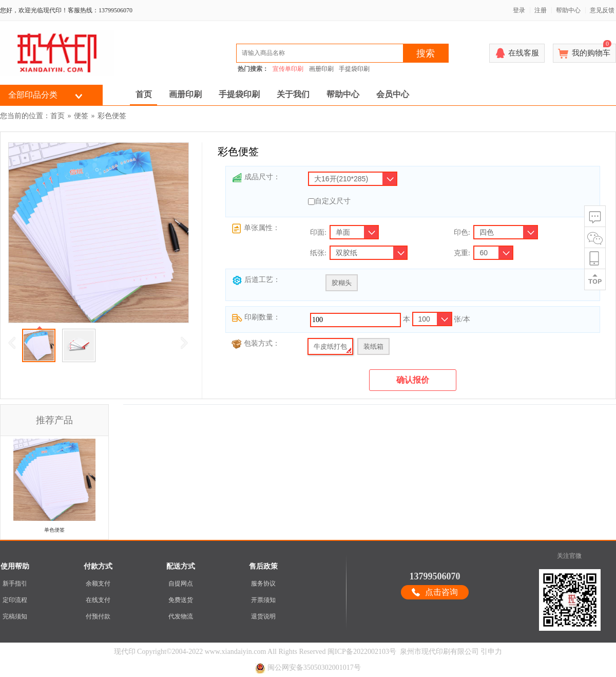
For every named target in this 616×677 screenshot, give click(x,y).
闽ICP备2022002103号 (362, 652)
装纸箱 (373, 346)
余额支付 (98, 584)
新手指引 (15, 584)
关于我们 (293, 94)
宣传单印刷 (288, 69)
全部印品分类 (33, 95)
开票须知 (263, 600)
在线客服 (524, 53)
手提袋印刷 (354, 69)
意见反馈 (602, 10)
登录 (519, 10)
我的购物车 (592, 50)
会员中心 (393, 94)
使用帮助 (15, 566)
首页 (144, 94)
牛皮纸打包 (330, 346)
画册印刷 (321, 69)
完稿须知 (15, 616)
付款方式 (98, 566)
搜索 (426, 53)
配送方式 (181, 566)
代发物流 (181, 616)
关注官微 (569, 556)
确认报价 (413, 380)
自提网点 (181, 584)
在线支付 (98, 600)
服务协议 (263, 584)
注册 (541, 10)
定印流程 (15, 600)
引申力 (491, 652)
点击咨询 (441, 592)
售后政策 (263, 566)
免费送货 (181, 600)
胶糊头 (342, 283)
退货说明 (263, 616)
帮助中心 (568, 10)
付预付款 (98, 616)
